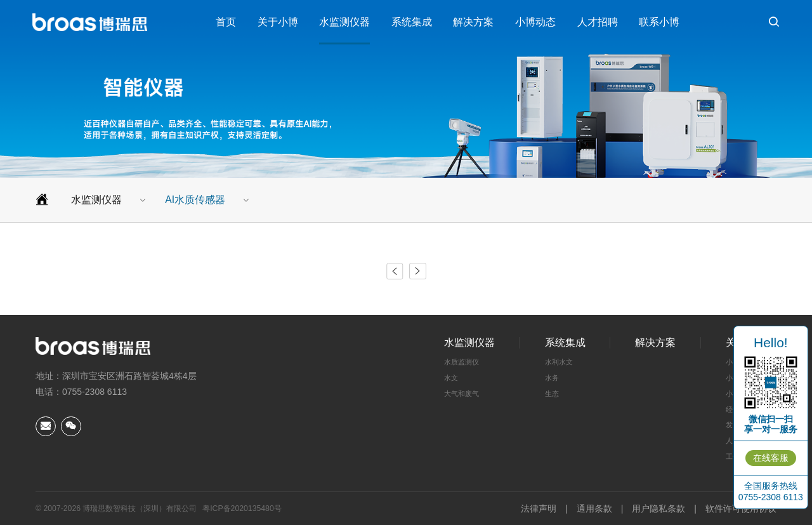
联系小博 (659, 22)
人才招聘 (598, 22)
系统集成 (412, 22)
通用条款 (594, 508)
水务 (552, 378)
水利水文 (559, 362)
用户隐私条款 (658, 508)
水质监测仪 (462, 362)
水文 (451, 378)
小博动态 (535, 22)
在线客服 (771, 458)
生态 (552, 394)
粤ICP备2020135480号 (242, 508)
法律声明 (539, 508)
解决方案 (473, 22)
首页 (226, 22)
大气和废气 (462, 394)
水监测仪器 (344, 22)
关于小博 (278, 22)
